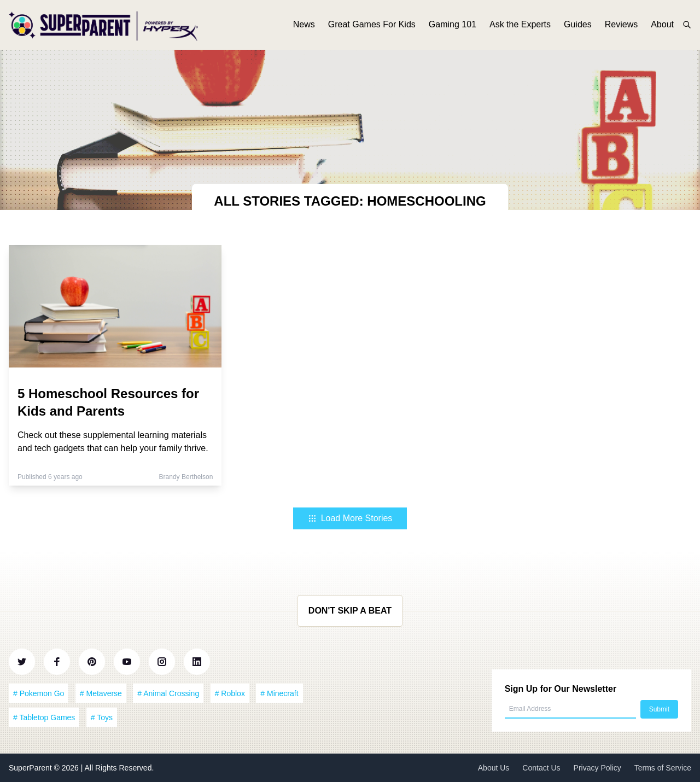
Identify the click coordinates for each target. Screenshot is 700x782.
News (304, 26)
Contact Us (541, 768)
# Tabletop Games (44, 717)
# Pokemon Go (39, 693)
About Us (494, 768)
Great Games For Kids (372, 26)
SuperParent (31, 768)
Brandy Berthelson (186, 477)
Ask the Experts (520, 26)
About (662, 26)
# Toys (102, 717)
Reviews (621, 26)
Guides (578, 26)
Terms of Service (663, 768)
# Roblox (230, 693)
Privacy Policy (597, 768)
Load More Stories (350, 518)
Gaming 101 (453, 26)
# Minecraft (279, 693)
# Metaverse (101, 693)
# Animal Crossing (168, 693)
